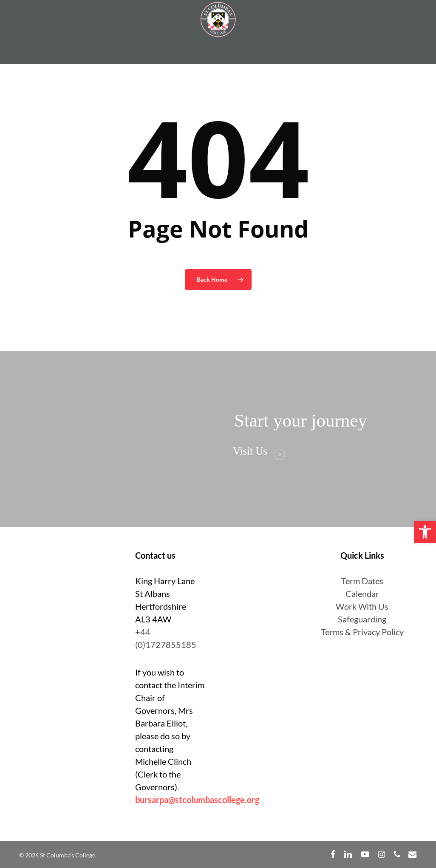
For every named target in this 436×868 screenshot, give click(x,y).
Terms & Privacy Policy (362, 632)
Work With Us (362, 606)
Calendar (362, 594)
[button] (425, 532)
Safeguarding (362, 619)
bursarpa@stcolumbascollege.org (197, 800)
